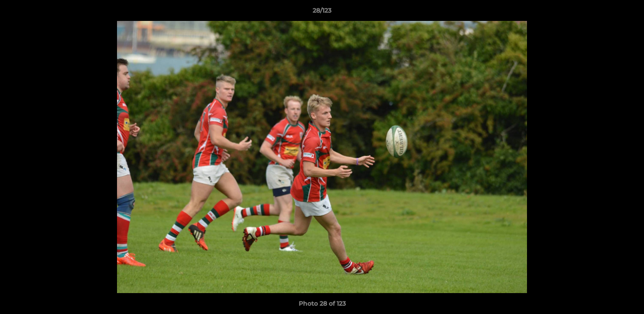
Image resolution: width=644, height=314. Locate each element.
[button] (628, 13)
